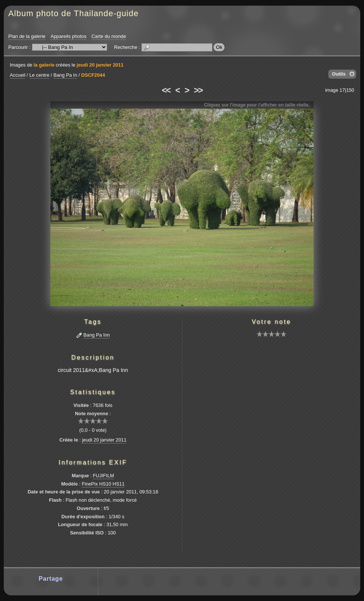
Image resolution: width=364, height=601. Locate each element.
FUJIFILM (103, 476)
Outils (339, 74)
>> (198, 90)
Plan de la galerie (27, 36)
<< (166, 90)
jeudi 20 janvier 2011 (100, 65)
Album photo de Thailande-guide (74, 13)
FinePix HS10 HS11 (103, 484)
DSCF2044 (93, 75)
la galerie (44, 65)
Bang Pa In (65, 75)
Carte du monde (109, 36)
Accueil (17, 75)
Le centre (39, 75)
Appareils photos (68, 36)
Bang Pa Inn (97, 335)
